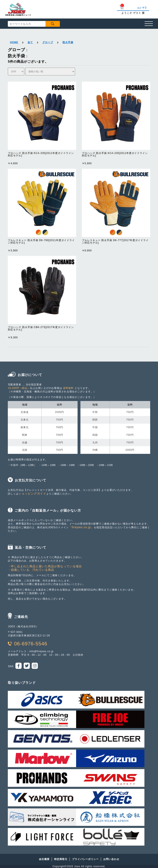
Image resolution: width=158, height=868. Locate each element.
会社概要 (44, 859)
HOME (14, 42)
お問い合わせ (111, 859)
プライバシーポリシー (85, 859)
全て (30, 42)
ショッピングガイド (32, 494)
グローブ (48, 42)
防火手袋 (68, 42)
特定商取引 (61, 859)
